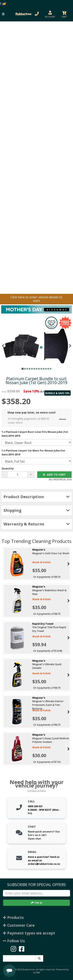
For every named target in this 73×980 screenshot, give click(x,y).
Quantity (8, 468)
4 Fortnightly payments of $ (38, 421)
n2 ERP (36, 973)
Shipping (37, 510)
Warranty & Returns (37, 524)
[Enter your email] (36, 893)
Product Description (37, 497)
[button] (3, 14)
